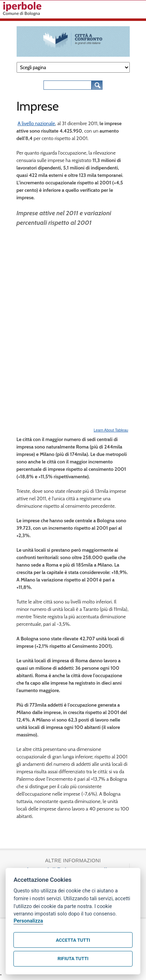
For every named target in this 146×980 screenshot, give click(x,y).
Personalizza (28, 921)
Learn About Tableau (111, 430)
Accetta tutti (73, 940)
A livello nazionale (36, 123)
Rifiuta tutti (73, 959)
